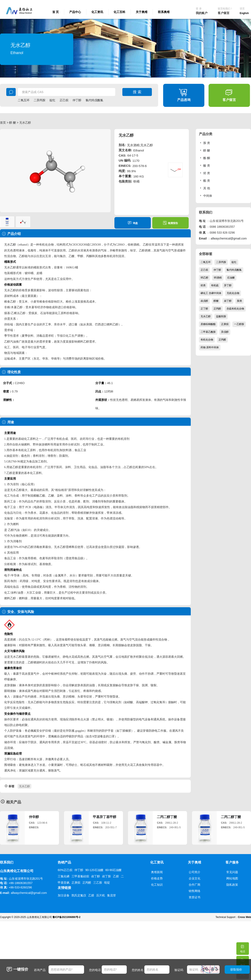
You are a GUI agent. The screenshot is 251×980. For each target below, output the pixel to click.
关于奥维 (142, 12)
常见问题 (232, 872)
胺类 (239, 301)
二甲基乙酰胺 (208, 332)
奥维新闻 (157, 872)
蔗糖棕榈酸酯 (208, 324)
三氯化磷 (64, 876)
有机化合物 (207, 340)
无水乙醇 (24, 786)
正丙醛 (222, 340)
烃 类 (204, 173)
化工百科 (119, 12)
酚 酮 (204, 158)
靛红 (53, 100)
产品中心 (75, 12)
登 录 (199, 9)
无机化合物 (233, 293)
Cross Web (245, 917)
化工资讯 (97, 12)
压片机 (101, 895)
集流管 (111, 895)
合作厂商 (195, 885)
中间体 (206, 196)
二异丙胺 (40, 100)
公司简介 (195, 872)
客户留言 (224, 13)
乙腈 (116, 876)
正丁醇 (204, 309)
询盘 (133, 223)
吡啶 (107, 883)
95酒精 (218, 278)
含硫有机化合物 (235, 309)
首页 (3, 123)
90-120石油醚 (94, 870)
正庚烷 (225, 324)
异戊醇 (225, 332)
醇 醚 (13, 123)
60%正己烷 (65, 870)
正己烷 (64, 100)
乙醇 (13, 245)
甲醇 (80, 256)
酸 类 (204, 165)
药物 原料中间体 (210, 347)
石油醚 (231, 278)
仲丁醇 (77, 100)
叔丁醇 (228, 301)
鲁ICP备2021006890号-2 (66, 917)
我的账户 (202, 13)
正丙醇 (217, 309)
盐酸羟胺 (221, 316)
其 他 (204, 188)
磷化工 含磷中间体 (211, 293)
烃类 (203, 285)
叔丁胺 (106, 876)
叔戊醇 (204, 301)
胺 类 (204, 143)
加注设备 (64, 895)
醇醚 (216, 301)
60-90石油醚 (114, 870)
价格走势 (157, 878)
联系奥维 (164, 12)
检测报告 (170, 223)
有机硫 (215, 285)
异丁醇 (228, 285)
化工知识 (157, 885)
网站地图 (232, 878)
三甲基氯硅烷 (80, 876)
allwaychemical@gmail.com (229, 238)
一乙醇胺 (239, 324)
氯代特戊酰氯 (94, 100)
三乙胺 (98, 883)
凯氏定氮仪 (79, 895)
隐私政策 (232, 885)
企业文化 (195, 878)
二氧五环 (24, 100)
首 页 (56, 12)
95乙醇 (204, 278)
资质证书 (195, 897)
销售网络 (195, 891)
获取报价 (236, 970)
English (244, 13)
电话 (242, 948)
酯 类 (204, 181)
